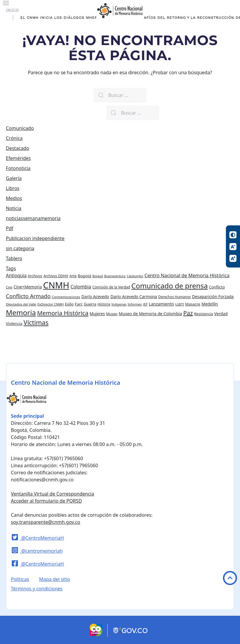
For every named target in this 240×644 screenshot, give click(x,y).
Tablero (14, 258)
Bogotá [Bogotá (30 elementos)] (84, 276)
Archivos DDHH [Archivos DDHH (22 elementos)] (56, 276)
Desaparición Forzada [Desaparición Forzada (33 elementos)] (213, 297)
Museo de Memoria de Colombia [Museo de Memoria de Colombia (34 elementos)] (150, 314)
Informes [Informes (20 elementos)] (135, 304)
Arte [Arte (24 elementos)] (73, 276)
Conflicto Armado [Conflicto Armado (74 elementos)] (28, 296)
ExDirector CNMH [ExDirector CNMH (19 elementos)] (50, 304)
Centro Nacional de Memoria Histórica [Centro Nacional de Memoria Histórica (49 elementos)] (187, 275)
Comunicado (20, 128)
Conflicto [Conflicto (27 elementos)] (217, 287)
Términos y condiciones (37, 589)
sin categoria (20, 248)
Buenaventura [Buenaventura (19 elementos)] (115, 276)
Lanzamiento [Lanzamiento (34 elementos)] (161, 304)
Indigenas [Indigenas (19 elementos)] (119, 304)
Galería (14, 178)
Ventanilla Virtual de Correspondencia (52, 494)
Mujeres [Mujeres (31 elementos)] (97, 314)
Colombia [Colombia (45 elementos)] (81, 287)
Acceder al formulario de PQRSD (46, 501)
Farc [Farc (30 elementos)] (79, 304)
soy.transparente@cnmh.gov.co (46, 522)
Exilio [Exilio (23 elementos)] (69, 304)
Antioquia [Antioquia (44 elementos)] (16, 275)
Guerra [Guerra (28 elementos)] (90, 304)
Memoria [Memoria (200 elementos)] (21, 312)
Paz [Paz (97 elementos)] (188, 313)
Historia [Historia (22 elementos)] (104, 304)
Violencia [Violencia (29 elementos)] (14, 323)
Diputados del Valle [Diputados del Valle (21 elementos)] (21, 304)
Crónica (14, 138)
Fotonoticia (18, 168)
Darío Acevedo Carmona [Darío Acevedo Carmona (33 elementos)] (134, 297)
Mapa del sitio (55, 579)
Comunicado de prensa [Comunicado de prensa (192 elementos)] (170, 286)
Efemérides (18, 158)
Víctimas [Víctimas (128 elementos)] (36, 322)
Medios (14, 198)
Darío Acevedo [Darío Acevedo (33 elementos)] (95, 297)
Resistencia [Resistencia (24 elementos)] (204, 314)
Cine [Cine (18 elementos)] (9, 287)
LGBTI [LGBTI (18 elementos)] (180, 304)
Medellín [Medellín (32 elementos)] (210, 304)
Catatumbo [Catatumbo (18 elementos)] (135, 276)
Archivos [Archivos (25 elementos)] (35, 276)
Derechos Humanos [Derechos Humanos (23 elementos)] (175, 297)
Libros (13, 188)
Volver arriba (230, 578)
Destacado (17, 148)
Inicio (12, 10)
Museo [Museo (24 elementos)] (112, 314)
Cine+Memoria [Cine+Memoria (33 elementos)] (28, 287)
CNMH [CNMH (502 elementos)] (56, 285)
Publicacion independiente (35, 238)
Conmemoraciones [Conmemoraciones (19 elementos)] (66, 297)
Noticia (14, 208)
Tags (11, 268)
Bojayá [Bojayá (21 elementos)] (98, 276)
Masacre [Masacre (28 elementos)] (193, 304)
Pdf (10, 228)
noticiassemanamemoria (33, 218)
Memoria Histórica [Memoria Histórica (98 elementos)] (63, 313)
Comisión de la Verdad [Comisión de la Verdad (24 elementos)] (111, 287)
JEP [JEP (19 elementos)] (145, 304)
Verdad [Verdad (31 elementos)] (221, 314)
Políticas (20, 579)
